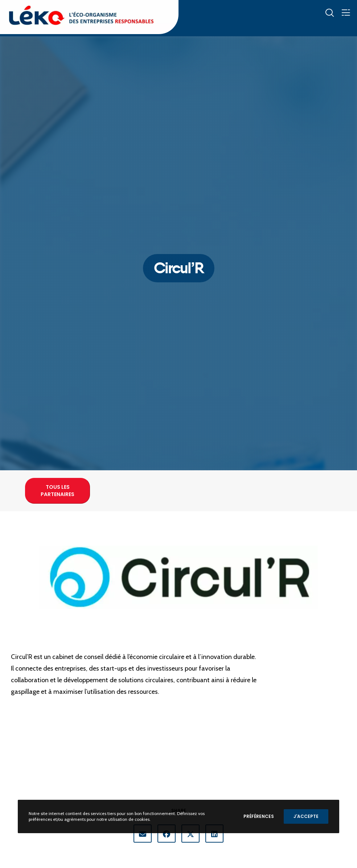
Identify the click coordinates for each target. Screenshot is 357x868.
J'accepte (306, 816)
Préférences (259, 816)
